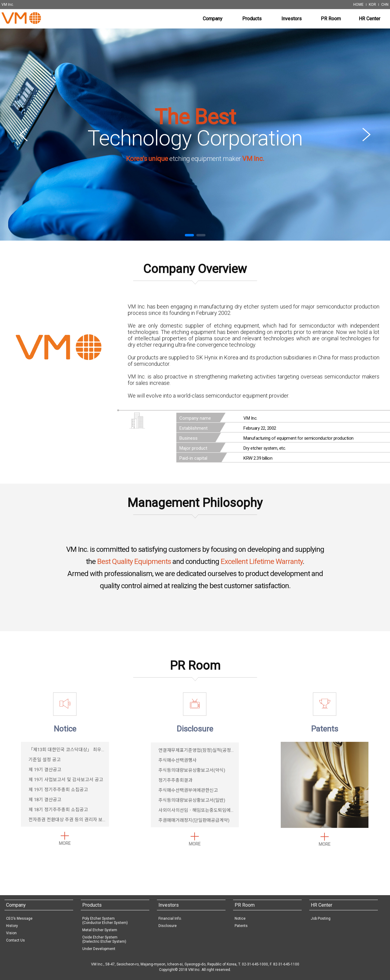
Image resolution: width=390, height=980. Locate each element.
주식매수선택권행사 (178, 760)
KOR (372, 5)
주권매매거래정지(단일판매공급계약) (194, 820)
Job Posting (321, 918)
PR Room (245, 905)
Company (16, 905)
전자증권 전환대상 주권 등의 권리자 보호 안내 (73, 820)
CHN (385, 5)
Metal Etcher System (100, 930)
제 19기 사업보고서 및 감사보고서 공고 (66, 780)
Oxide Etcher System (104, 939)
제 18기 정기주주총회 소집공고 (58, 810)
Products (92, 905)
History (12, 926)
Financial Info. (170, 918)
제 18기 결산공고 (45, 800)
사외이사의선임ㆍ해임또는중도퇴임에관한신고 (203, 810)
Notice (240, 918)
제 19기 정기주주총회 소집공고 (58, 790)
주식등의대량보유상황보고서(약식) (192, 770)
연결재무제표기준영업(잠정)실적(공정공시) (200, 750)
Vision (11, 933)
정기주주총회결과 (175, 780)
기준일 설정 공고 (45, 760)
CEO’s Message (19, 918)
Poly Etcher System (105, 921)
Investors (169, 905)
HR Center (322, 905)
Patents (241, 926)
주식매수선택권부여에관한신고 (188, 790)
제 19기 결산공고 (45, 770)
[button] (189, 235)
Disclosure (168, 926)
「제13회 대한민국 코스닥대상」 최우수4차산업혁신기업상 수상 (90, 750)
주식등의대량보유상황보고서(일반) (192, 800)
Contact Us (15, 940)
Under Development (99, 949)
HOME (358, 5)
